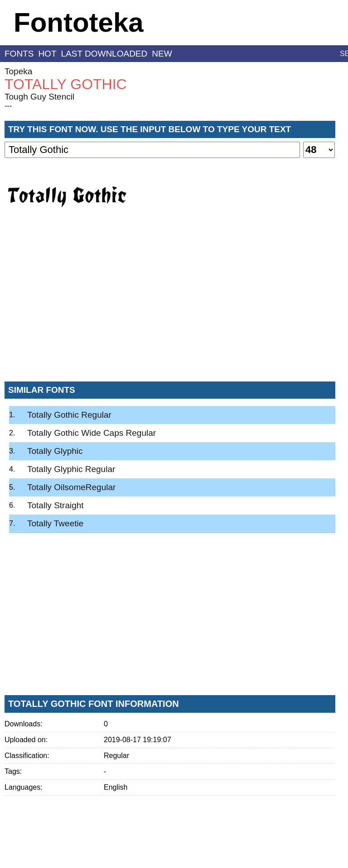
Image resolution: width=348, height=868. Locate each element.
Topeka (18, 71)
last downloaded (104, 54)
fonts (19, 54)
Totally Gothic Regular (69, 415)
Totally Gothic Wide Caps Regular (92, 433)
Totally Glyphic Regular (71, 469)
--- (8, 106)
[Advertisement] (170, 307)
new (162, 54)
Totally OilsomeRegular (71, 487)
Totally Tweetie (55, 523)
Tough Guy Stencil (39, 97)
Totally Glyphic (55, 451)
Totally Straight (56, 505)
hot (47, 54)
